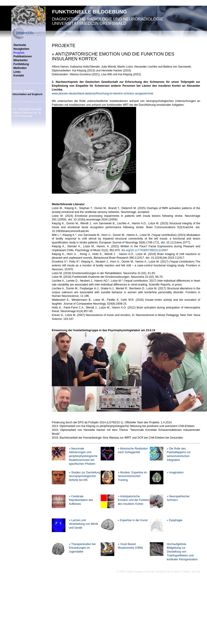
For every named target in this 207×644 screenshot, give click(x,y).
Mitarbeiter (21, 60)
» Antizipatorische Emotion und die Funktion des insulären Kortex (134, 500)
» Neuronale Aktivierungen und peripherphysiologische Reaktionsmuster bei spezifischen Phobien (83, 456)
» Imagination (175, 472)
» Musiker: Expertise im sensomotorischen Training (132, 476)
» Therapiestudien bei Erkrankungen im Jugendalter (82, 548)
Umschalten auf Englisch (27, 94)
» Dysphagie (175, 520)
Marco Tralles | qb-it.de (187, 571)
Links (17, 72)
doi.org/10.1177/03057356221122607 (145, 250)
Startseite (20, 45)
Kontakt (19, 76)
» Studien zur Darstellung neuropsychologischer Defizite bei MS (85, 476)
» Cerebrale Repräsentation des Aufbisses (81, 500)
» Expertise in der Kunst (133, 520)
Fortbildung (21, 64)
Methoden (20, 68)
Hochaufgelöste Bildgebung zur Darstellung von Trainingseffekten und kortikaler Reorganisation (182, 552)
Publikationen (23, 56)
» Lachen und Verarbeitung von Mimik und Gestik (84, 524)
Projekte (19, 53)
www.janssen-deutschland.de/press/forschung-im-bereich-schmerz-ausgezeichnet (102, 93)
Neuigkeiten (21, 49)
